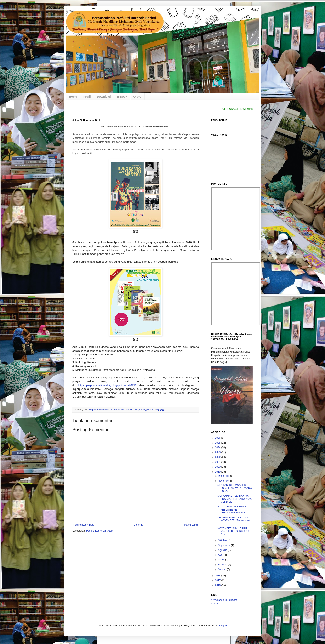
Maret (222, 560)
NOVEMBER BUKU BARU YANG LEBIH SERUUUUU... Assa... (235, 531)
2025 (218, 443)
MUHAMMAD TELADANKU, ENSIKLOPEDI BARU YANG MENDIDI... (235, 499)
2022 (218, 457)
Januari (223, 569)
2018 (218, 576)
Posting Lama (190, 525)
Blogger (223, 626)
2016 (218, 585)
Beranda (138, 525)
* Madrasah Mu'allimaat (224, 600)
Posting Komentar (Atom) (100, 531)
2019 (218, 472)
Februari (223, 565)
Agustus (223, 550)
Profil (87, 97)
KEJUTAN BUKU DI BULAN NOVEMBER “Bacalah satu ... (234, 521)
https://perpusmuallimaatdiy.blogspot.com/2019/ (107, 385)
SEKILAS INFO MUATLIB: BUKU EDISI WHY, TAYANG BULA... (235, 488)
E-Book (122, 97)
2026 (218, 438)
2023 (218, 452)
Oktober (223, 540)
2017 (218, 580)
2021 (218, 462)
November (224, 481)
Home (73, 97)
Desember (224, 476)
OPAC (138, 97)
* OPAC (215, 604)
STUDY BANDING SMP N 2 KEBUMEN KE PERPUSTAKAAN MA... (233, 510)
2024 (218, 448)
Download (104, 97)
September (224, 545)
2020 (218, 467)
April (221, 555)
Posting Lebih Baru (84, 525)
